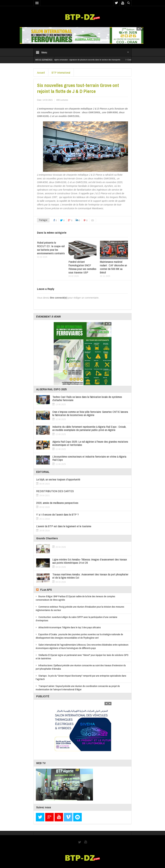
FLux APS (46, 590)
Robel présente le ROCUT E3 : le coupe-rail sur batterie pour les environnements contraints (51, 248)
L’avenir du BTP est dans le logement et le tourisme (64, 526)
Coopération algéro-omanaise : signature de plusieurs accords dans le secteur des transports (85, 60)
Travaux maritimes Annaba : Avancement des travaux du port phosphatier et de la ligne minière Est (90, 576)
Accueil (41, 72)
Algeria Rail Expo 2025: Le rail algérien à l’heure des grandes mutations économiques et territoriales (90, 443)
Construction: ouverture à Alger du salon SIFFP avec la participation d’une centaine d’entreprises (76, 619)
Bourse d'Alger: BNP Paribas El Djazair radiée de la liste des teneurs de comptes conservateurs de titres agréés (75, 598)
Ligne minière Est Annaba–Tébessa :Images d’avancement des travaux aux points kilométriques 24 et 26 (90, 561)
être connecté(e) (59, 298)
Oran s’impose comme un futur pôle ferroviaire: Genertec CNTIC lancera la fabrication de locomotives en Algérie (90, 413)
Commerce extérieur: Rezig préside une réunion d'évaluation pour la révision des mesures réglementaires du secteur (80, 608)
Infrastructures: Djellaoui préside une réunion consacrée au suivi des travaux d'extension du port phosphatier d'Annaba (81, 667)
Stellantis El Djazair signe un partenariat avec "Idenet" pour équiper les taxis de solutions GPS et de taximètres (82, 657)
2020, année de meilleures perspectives (57, 503)
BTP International (61, 72)
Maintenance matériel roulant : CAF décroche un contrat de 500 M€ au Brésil (113, 267)
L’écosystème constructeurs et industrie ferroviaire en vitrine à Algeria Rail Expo (89, 458)
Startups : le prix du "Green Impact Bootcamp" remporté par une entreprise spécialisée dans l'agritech (81, 677)
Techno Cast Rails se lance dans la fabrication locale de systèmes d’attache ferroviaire (87, 398)
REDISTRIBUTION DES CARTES (55, 491)
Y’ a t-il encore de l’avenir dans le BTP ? (57, 514)
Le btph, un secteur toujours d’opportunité (58, 479)
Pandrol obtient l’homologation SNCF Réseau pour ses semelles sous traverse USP (82, 267)
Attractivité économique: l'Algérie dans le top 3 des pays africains (70, 627)
